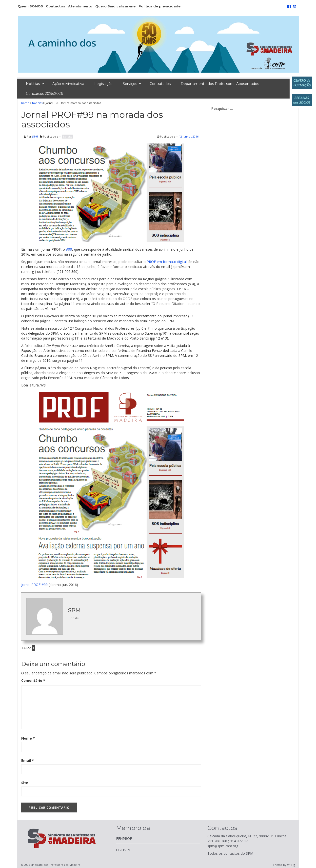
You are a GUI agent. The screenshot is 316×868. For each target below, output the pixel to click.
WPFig (291, 865)
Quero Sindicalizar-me (115, 6)
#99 (69, 249)
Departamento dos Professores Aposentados (220, 84)
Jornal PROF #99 (34, 585)
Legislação (103, 84)
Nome (28, 738)
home (26, 103)
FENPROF (124, 838)
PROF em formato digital (167, 262)
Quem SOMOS (30, 6)
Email (28, 760)
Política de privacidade (159, 6)
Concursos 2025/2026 (44, 94)
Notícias (33, 84)
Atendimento (80, 6)
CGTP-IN (123, 850)
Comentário (33, 680)
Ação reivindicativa (68, 84)
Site (25, 783)
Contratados (160, 84)
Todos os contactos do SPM (230, 853)
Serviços (130, 84)
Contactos (56, 6)
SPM (35, 136)
